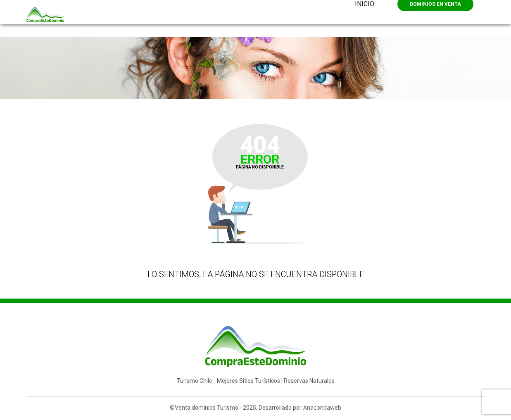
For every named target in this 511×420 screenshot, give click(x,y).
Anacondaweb (322, 407)
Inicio (365, 4)
